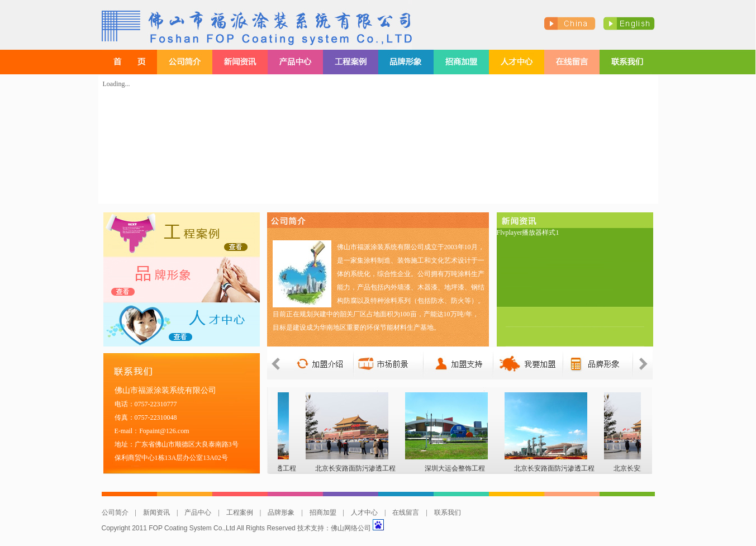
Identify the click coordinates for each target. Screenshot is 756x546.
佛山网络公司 (351, 528)
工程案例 (240, 512)
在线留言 (406, 512)
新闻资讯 (156, 512)
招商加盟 (323, 512)
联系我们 (448, 512)
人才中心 (364, 512)
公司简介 (115, 512)
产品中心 (198, 512)
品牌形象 (281, 512)
